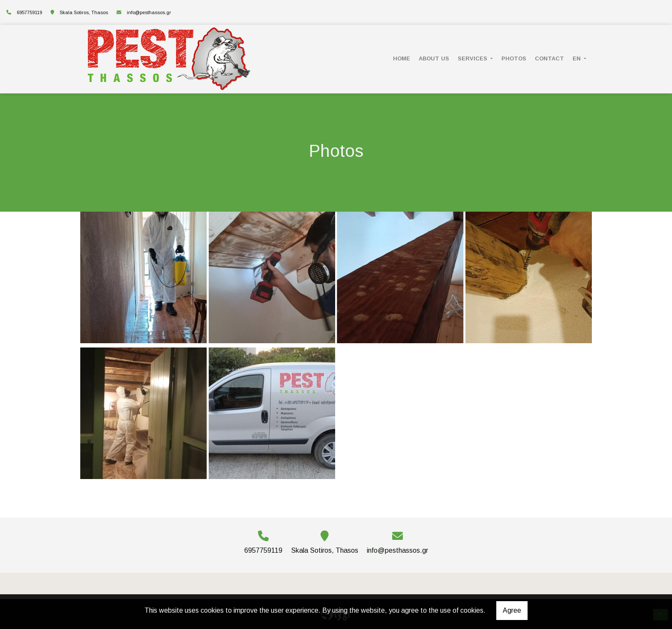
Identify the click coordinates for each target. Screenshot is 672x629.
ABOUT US (434, 58)
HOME (402, 58)
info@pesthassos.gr (149, 12)
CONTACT (549, 58)
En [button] (577, 58)
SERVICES (473, 58)
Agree (512, 610)
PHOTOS (514, 58)
